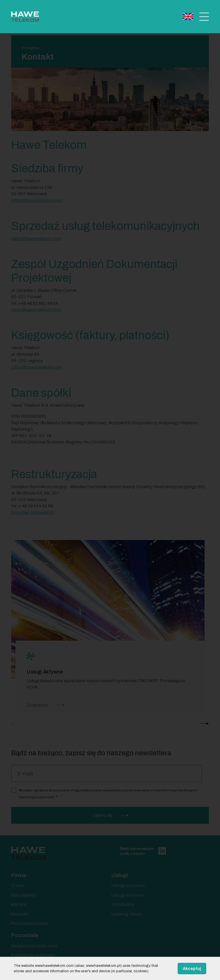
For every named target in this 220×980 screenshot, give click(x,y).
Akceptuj (192, 969)
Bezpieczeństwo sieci (34, 946)
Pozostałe (25, 935)
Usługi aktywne (127, 895)
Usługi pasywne (128, 886)
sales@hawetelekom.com (37, 238)
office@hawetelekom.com (37, 367)
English (188, 16)
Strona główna (30, 48)
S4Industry (123, 904)
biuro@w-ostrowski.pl (32, 513)
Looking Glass (127, 914)
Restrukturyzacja (30, 923)
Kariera (19, 904)
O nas (17, 886)
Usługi (120, 875)
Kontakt (20, 914)
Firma (19, 875)
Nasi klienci (23, 895)
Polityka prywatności (33, 955)
